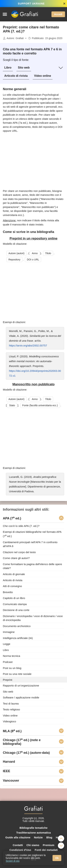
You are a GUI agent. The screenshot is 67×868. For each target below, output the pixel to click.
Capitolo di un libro (14, 598)
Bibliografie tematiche (33, 828)
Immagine (9, 632)
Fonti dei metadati (46, 850)
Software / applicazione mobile (21, 697)
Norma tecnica (12, 656)
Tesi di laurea (11, 703)
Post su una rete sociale (17, 674)
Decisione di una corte (16, 610)
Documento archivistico (17, 626)
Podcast (8, 662)
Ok (57, 858)
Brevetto (8, 592)
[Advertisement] (34, 161)
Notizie (38, 837)
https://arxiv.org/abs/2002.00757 (28, 345)
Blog (49, 837)
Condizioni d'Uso (20, 850)
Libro (8, 68)
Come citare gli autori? (16, 558)
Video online (43, 76)
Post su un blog (12, 668)
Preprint (8, 680)
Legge (7, 644)
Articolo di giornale (14, 574)
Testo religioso (11, 709)
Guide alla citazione (18, 837)
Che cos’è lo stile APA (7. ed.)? (21, 526)
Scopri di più (13, 861)
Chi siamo (33, 845)
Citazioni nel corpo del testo (19, 552)
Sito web (24, 68)
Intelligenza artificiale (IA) (18, 638)
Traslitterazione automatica (33, 833)
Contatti (18, 845)
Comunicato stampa (15, 604)
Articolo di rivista (16, 76)
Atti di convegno (12, 586)
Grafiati (20, 38)
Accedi (58, 14)
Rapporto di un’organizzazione (21, 685)
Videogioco (9, 721)
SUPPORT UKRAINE (31, 4)
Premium (49, 845)
